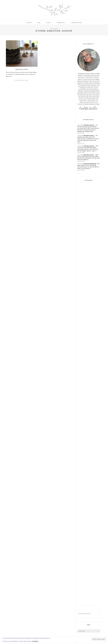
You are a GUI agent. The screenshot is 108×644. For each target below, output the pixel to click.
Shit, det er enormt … (90, 125)
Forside (29, 23)
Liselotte (80, 125)
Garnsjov (61, 23)
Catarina (79, 136)
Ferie (48, 23)
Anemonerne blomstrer (90, 164)
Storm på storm (22, 69)
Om (39, 23)
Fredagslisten (76, 23)
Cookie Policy (35, 641)
